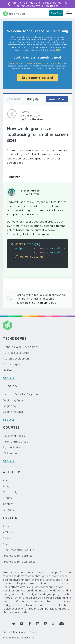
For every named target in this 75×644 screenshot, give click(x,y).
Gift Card (9, 510)
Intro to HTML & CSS (15, 442)
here (58, 50)
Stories (7, 498)
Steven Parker (30, 191)
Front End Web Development (21, 347)
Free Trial (56, 13)
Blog (6, 486)
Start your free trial (37, 78)
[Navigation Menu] (69, 13)
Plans (6, 526)
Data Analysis (11, 364)
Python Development (16, 359)
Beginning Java (13, 412)
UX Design (9, 370)
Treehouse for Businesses (19, 562)
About (7, 480)
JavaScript (14, 99)
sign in (29, 303)
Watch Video (57, 99)
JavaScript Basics (14, 436)
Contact (8, 504)
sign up (42, 303)
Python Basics (12, 447)
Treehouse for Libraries (18, 556)
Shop (6, 544)
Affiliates (8, 532)
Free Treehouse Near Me (18, 550)
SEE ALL (9, 378)
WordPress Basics (47, 6)
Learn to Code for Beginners (21, 394)
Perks (6, 538)
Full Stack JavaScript (16, 353)
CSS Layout (10, 453)
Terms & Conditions (14, 632)
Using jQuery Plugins (41, 99)
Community (10, 492)
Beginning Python (14, 400)
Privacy (34, 632)
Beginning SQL (12, 406)
